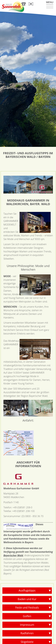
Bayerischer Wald (13, 541)
